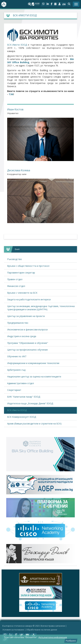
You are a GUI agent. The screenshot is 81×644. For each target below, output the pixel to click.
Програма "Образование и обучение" (28, 343)
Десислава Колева (19, 170)
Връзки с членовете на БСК (22, 293)
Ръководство (15, 259)
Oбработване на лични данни (42, 630)
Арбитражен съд (16, 370)
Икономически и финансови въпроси (27, 330)
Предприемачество (18, 323)
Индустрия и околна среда (22, 336)
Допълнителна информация (53, 637)
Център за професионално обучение (27, 350)
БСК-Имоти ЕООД (17, 45)
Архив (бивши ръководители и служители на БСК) (34, 424)
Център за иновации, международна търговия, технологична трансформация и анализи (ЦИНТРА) (41, 308)
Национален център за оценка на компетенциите (34, 377)
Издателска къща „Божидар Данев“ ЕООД (30, 403)
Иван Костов (15, 109)
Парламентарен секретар (21, 273)
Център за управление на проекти (26, 316)
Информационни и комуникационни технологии (33, 363)
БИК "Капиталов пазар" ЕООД (24, 397)
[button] (69, 4)
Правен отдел (15, 279)
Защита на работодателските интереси (29, 299)
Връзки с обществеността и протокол (28, 266)
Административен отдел (21, 383)
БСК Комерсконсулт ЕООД (22, 417)
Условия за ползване (13, 630)
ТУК (11, 94)
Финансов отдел (16, 286)
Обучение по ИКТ (17, 356)
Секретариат (14, 390)
